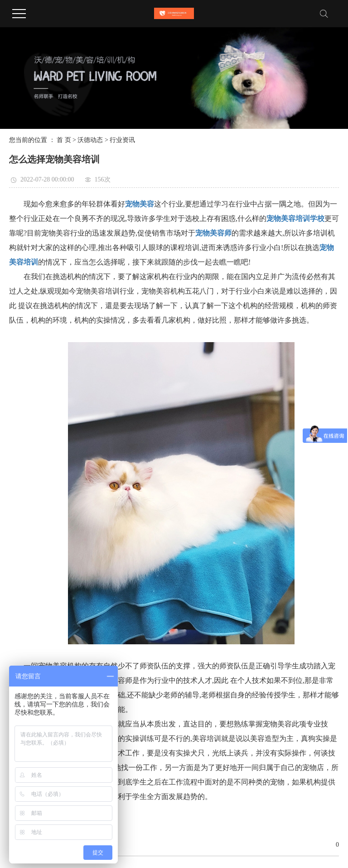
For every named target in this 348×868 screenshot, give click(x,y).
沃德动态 (90, 140)
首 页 (64, 140)
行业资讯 (122, 140)
